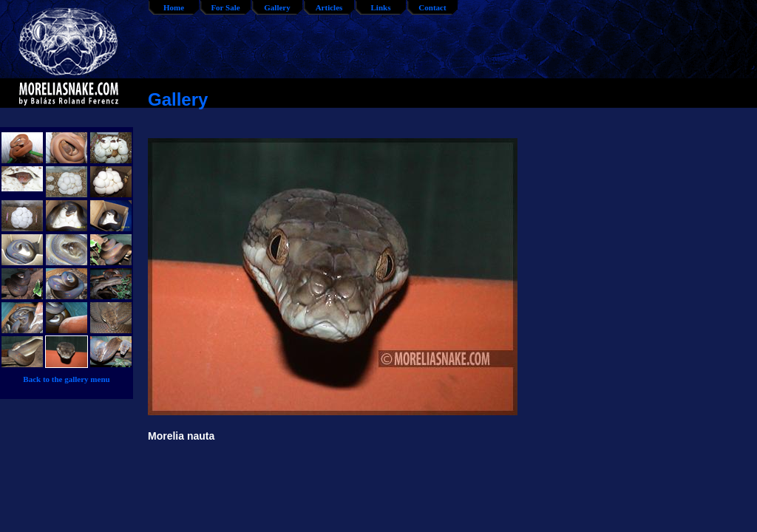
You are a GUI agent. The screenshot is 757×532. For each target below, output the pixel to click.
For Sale (225, 7)
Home (174, 7)
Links (381, 7)
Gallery (277, 7)
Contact (432, 7)
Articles (329, 7)
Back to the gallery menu (66, 379)
